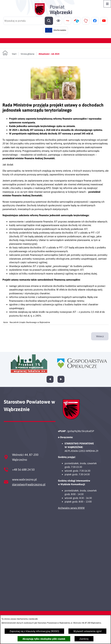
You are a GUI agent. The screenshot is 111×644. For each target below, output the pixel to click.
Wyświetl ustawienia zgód (87, 631)
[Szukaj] (49, 21)
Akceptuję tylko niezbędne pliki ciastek (44, 639)
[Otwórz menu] (107, 4)
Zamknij (84, 639)
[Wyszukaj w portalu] (28, 21)
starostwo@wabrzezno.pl (29, 484)
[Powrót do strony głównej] (9, 53)
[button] (55, 99)
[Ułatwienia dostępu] (58, 21)
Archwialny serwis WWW (71, 508)
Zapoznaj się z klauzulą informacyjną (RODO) (34, 631)
